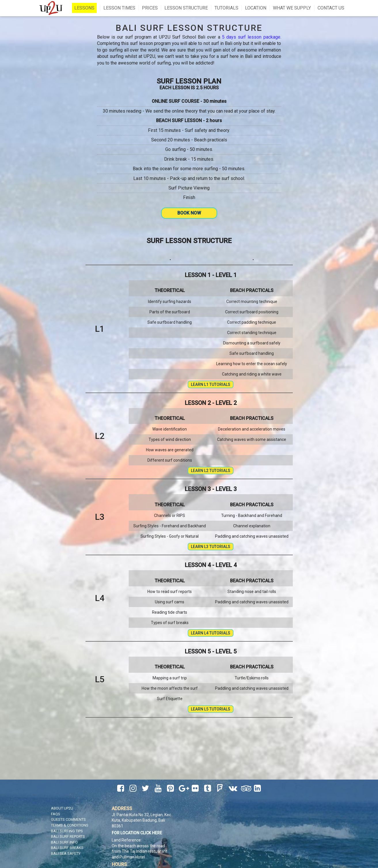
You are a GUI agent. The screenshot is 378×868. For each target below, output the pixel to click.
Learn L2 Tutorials (211, 471)
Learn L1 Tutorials (211, 384)
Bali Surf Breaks (67, 848)
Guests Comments (68, 819)
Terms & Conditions (70, 825)
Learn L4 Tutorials (211, 633)
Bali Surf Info (64, 842)
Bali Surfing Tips (67, 831)
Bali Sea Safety (66, 853)
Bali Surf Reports (68, 836)
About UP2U (62, 808)
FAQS (56, 814)
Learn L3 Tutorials (211, 547)
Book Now (189, 213)
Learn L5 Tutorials (211, 709)
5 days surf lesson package (251, 37)
